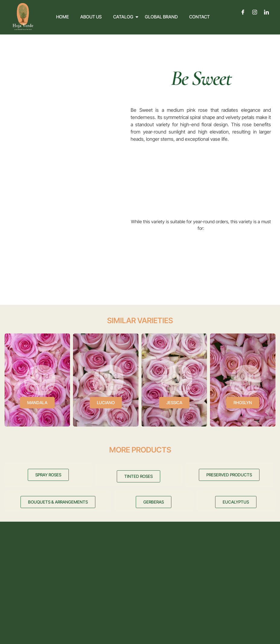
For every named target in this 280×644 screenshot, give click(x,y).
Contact (199, 17)
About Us (91, 17)
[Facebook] (243, 12)
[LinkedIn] (267, 12)
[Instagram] (255, 12)
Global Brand (161, 17)
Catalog (125, 17)
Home (62, 17)
